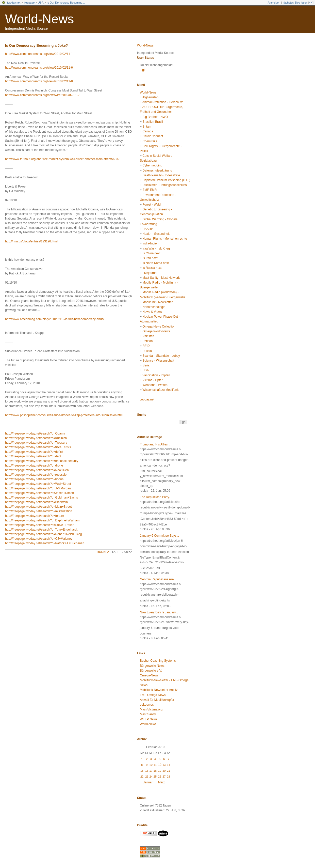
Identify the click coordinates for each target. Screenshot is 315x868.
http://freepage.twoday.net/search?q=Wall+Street (38, 484)
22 (142, 777)
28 (169, 777)
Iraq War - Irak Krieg (156, 249)
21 (169, 771)
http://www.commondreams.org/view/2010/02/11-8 (39, 81)
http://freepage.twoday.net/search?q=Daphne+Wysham (42, 520)
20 (164, 771)
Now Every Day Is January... (159, 612)
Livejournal (150, 273)
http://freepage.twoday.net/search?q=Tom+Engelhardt (41, 530)
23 (147, 777)
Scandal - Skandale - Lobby (161, 356)
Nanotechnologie (154, 307)
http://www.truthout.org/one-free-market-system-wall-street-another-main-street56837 (62, 159)
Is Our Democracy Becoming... (66, 3)
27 (164, 777)
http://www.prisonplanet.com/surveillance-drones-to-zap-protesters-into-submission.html (64, 415)
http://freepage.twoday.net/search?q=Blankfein (36, 502)
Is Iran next (150, 258)
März (162, 782)
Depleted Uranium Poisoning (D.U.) (166, 180)
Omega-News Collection (159, 327)
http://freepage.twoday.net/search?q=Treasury (36, 443)
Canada (148, 131)
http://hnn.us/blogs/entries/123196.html (31, 241)
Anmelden (274, 3)
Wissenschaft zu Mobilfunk (160, 390)
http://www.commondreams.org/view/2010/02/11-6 (39, 68)
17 (151, 771)
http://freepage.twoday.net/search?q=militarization (39, 511)
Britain (147, 127)
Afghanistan (150, 97)
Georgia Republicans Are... (158, 579)
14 (169, 765)
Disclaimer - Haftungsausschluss (164, 185)
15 (142, 771)
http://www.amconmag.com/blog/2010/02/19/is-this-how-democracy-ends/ (55, 319)
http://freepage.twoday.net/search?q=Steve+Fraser (39, 525)
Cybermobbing (152, 165)
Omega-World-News (156, 331)
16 (147, 771)
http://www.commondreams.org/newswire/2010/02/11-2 (42, 95)
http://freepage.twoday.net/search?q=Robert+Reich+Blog (43, 534)
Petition (147, 341)
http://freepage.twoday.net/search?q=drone (34, 466)
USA (41, 3)
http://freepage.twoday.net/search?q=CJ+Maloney (39, 539)
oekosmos (147, 705)
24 (151, 777)
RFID (146, 346)
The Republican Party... (156, 497)
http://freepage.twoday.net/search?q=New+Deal (37, 470)
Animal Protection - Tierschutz (163, 102)
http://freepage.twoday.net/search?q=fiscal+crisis (38, 447)
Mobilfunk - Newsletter (157, 302)
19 (160, 771)
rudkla (103, 552)
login (143, 70)
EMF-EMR (150, 190)
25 (155, 777)
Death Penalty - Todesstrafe (161, 175)
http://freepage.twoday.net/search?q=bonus (34, 479)
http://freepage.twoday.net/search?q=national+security (42, 461)
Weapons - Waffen (155, 385)
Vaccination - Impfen (156, 375)
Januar (148, 782)
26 (160, 777)
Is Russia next (152, 268)
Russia (147, 351)
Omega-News (149, 675)
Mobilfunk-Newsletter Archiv (159, 690)
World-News (39, 19)
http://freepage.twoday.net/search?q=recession (37, 475)
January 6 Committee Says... (159, 536)
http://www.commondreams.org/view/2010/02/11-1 (39, 54)
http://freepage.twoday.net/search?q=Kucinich (36, 438)
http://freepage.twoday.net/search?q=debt (33, 456)
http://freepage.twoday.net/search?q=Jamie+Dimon (39, 493)
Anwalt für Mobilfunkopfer (157, 700)
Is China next (151, 253)
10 (151, 765)
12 (160, 765)
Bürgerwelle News (152, 666)
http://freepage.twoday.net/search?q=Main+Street (38, 507)
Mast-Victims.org (151, 709)
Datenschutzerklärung (157, 170)
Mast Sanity (148, 714)
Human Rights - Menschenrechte (165, 239)
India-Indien (150, 243)
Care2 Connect (153, 136)
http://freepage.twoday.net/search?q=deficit (34, 452)
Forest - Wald (152, 205)
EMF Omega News (153, 695)
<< (311, 3)
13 (164, 765)
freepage (29, 3)
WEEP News (148, 719)
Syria (146, 365)
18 (155, 771)
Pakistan (148, 336)
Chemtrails (150, 141)
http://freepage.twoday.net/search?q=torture (35, 516)
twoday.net (14, 3)
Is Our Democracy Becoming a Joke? (36, 45)
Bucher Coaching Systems (158, 661)
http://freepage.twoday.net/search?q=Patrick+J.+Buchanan (45, 543)
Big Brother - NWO (155, 117)
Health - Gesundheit (156, 234)
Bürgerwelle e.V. (151, 671)
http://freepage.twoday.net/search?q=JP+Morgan (38, 488)
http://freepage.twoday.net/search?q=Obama (35, 433)
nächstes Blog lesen (295, 3)
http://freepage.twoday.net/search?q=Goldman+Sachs (42, 498)
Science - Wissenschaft (158, 361)
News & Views (152, 312)
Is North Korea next (155, 263)
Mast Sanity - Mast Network (161, 278)
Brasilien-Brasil (153, 122)
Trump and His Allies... (155, 444)
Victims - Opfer (152, 380)
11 (155, 765)
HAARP (148, 229)
